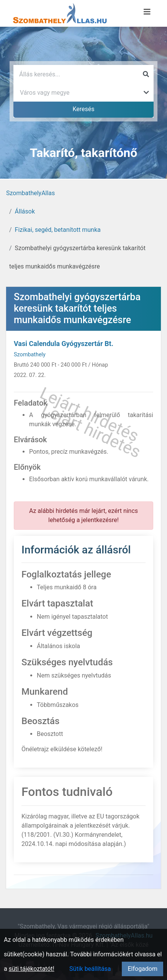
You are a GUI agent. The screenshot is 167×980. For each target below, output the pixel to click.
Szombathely (30, 355)
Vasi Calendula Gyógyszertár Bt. (64, 344)
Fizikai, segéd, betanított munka (58, 230)
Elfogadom (142, 969)
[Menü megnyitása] (147, 12)
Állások (25, 211)
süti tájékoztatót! (32, 969)
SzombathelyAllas (30, 193)
